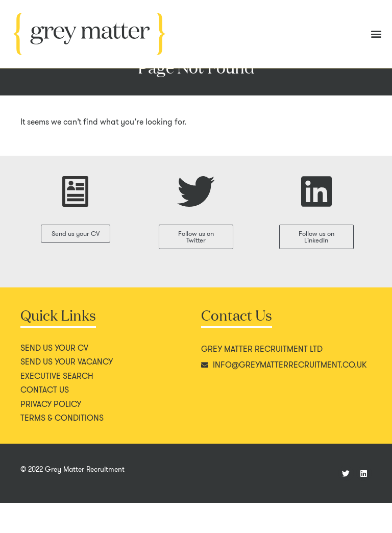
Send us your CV (54, 378)
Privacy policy (51, 434)
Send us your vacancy (67, 392)
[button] (376, 34)
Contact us (45, 420)
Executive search (57, 406)
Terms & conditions (62, 448)
